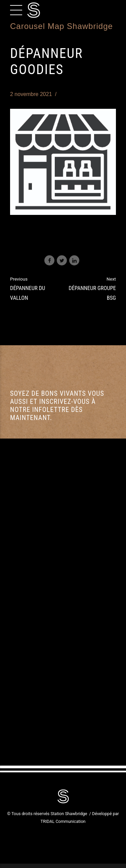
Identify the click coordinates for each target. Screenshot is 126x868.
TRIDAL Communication (63, 821)
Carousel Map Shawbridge (61, 26)
